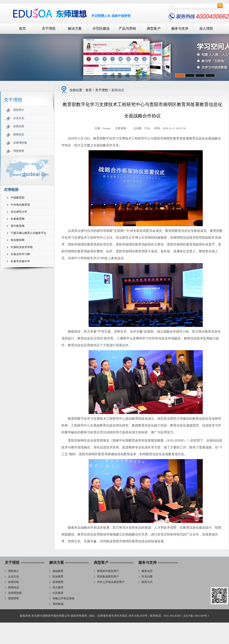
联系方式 (147, 582)
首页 (22, 28)
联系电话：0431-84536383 (166, 616)
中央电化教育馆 (20, 205)
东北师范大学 (19, 212)
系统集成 (58, 604)
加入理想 (206, 28)
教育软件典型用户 (108, 571)
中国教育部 (18, 198)
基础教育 (58, 571)
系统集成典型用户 (108, 577)
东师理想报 (20, 143)
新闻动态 (19, 134)
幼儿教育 (58, 587)
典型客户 (154, 28)
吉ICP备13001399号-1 (196, 616)
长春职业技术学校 (22, 247)
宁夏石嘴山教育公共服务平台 (29, 233)
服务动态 (147, 571)
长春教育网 (18, 219)
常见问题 (147, 577)
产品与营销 (127, 28)
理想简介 (19, 110)
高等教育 (58, 582)
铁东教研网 (18, 240)
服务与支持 (180, 28)
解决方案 (75, 28)
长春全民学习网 (20, 254)
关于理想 (49, 28)
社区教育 (58, 593)
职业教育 (58, 577)
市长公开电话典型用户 (111, 582)
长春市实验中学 (20, 261)
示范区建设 (101, 28)
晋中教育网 (18, 226)
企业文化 (19, 118)
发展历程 (19, 126)
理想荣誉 (19, 151)
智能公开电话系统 (63, 598)
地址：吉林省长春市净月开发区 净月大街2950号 (118, 616)
